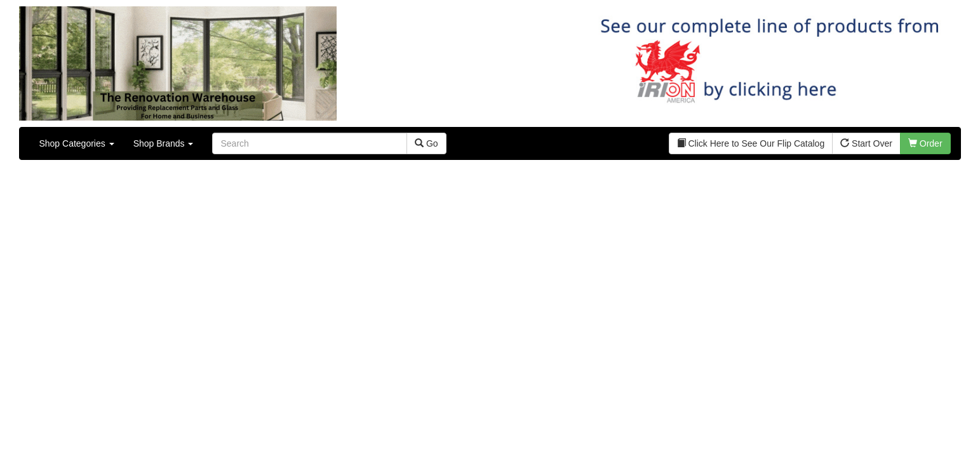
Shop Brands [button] (164, 143)
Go (426, 143)
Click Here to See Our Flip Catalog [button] (751, 143)
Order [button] (925, 143)
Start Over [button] (866, 143)
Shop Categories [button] (76, 143)
